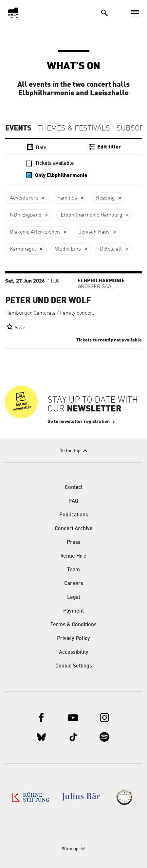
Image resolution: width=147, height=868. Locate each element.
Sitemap (70, 849)
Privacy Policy (73, 639)
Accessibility (74, 652)
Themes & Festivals (74, 129)
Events (18, 128)
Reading (105, 198)
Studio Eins (68, 249)
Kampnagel (23, 249)
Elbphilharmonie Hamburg (92, 215)
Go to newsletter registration (79, 422)
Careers (74, 584)
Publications (74, 515)
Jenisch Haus (94, 232)
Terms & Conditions (73, 625)
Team (73, 570)
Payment (73, 611)
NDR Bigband (26, 215)
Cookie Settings (74, 666)
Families (67, 198)
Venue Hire (73, 556)
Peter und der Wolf (48, 301)
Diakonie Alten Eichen (35, 232)
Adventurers (24, 198)
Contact (74, 488)
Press (74, 543)
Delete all (111, 249)
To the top (70, 451)
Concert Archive (74, 529)
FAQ (74, 501)
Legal (74, 598)
